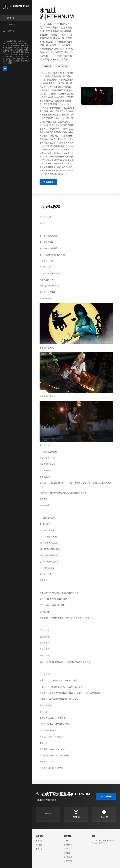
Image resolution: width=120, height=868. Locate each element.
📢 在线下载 (48, 182)
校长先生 (67, 853)
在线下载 (39, 849)
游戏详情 (39, 841)
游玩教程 (39, 845)
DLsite (66, 841)
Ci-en (66, 849)
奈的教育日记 (69, 845)
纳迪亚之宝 (68, 861)
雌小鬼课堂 (68, 857)
